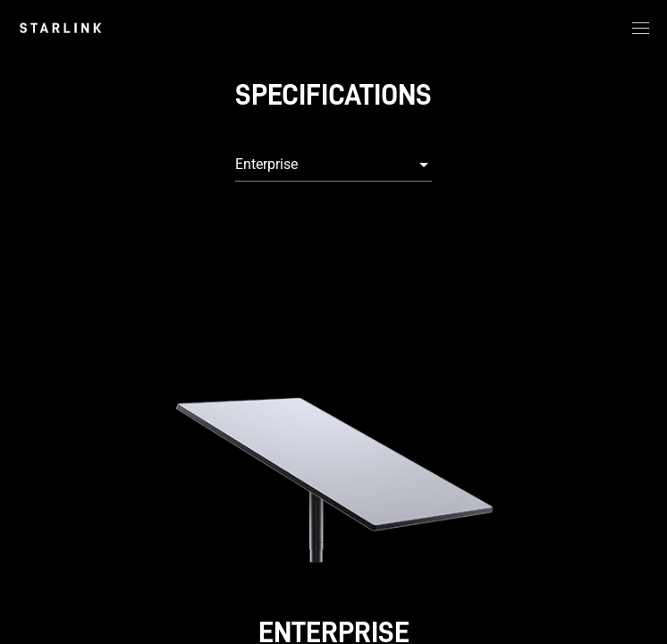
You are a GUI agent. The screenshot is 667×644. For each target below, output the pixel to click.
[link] (60, 28)
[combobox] (333, 165)
